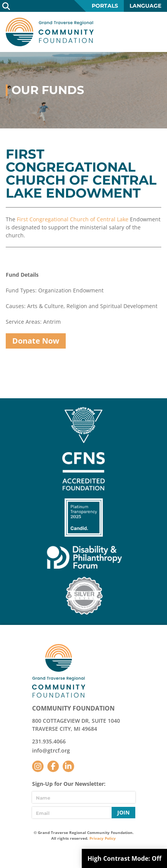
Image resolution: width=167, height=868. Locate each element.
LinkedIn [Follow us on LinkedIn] (68, 766)
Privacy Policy (103, 838)
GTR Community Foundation (50, 32)
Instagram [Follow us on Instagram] (38, 766)
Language (145, 6)
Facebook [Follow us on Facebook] (53, 766)
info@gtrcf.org (51, 750)
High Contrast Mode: (124, 858)
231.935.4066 (49, 741)
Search (6, 6)
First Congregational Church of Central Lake (73, 219)
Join (123, 812)
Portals (105, 6)
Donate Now (36, 341)
